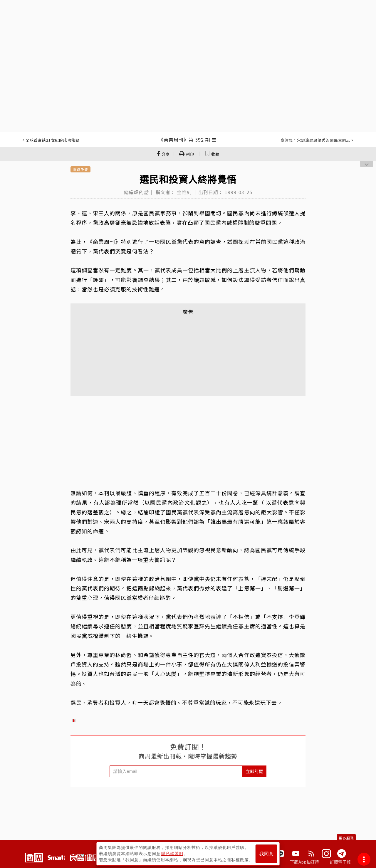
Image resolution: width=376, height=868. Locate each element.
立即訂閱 (254, 771)
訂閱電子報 (340, 862)
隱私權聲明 (172, 854)
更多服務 (346, 838)
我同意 (266, 854)
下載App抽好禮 (304, 862)
